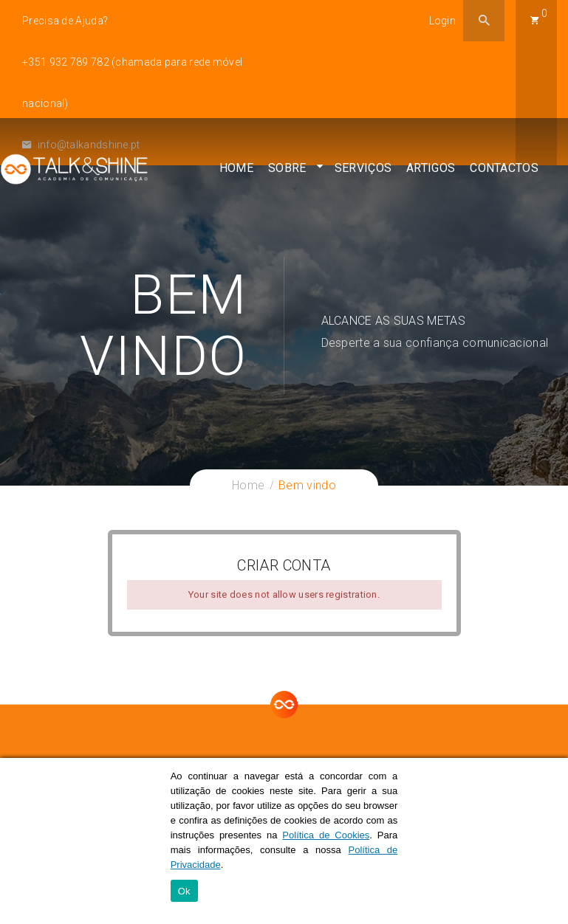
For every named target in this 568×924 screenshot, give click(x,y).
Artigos (431, 174)
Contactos (504, 174)
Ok (184, 891)
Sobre (287, 174)
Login (443, 21)
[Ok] (550, 841)
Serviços (363, 174)
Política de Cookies (326, 835)
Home (236, 174)
